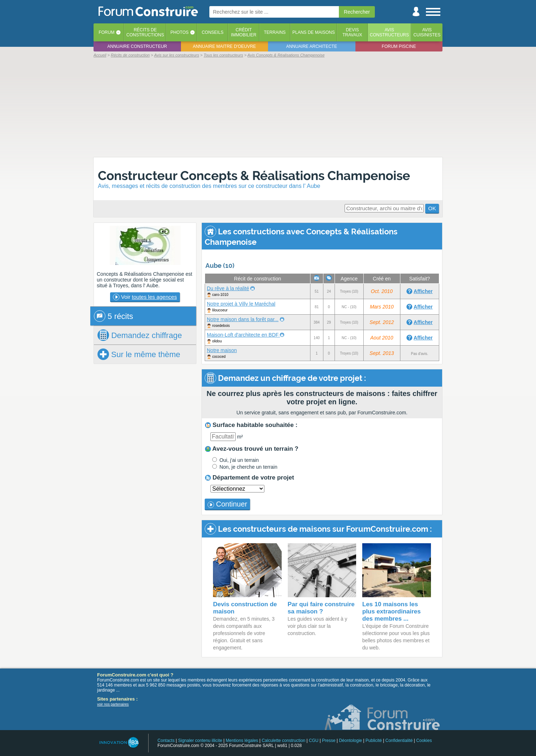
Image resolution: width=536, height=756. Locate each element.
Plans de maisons (314, 32)
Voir (145, 297)
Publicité (374, 741)
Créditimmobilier (244, 32)
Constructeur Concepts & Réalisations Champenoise (254, 175)
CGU (314, 741)
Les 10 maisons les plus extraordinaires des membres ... (392, 611)
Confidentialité (399, 741)
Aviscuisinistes (427, 32)
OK (432, 208)
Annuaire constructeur (137, 46)
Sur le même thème (139, 354)
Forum (106, 32)
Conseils (213, 32)
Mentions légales (242, 741)
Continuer (227, 504)
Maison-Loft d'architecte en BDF (243, 335)
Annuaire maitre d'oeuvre (224, 46)
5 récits (113, 316)
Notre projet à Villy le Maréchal (241, 304)
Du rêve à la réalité (228, 288)
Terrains (275, 32)
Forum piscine (399, 46)
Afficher (423, 291)
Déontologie (350, 741)
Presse (329, 741)
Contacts (166, 741)
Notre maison (222, 350)
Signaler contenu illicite (200, 741)
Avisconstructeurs (389, 32)
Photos (180, 32)
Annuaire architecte (312, 46)
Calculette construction (283, 741)
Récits (145, 32)
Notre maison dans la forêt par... (243, 319)
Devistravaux (352, 32)
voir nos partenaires (113, 704)
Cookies (424, 741)
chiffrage (140, 335)
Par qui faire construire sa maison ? (321, 608)
